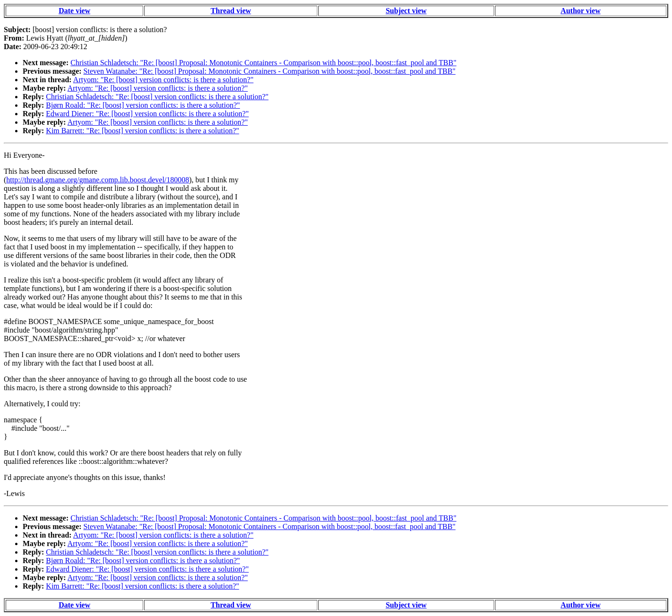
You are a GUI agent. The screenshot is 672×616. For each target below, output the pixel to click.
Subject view (406, 11)
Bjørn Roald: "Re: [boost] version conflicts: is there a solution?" (143, 105)
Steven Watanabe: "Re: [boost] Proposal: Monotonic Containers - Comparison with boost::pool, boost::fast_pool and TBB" (270, 71)
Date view (74, 11)
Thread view (231, 11)
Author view (581, 11)
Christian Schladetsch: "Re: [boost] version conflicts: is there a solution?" (157, 97)
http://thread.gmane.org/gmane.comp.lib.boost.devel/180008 (98, 180)
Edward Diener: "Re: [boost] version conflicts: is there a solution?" (147, 114)
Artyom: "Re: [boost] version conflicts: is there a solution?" (163, 80)
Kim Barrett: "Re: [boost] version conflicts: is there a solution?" (142, 131)
